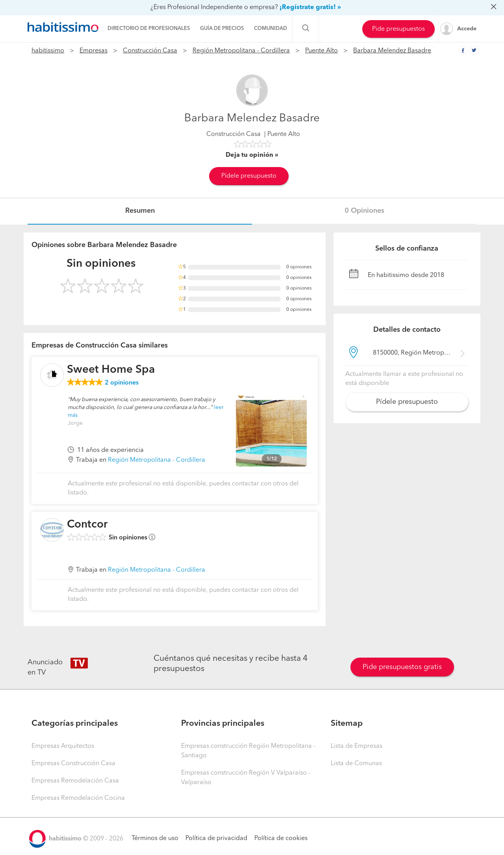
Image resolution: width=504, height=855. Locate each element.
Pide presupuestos (398, 29)
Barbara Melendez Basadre (392, 51)
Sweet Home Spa (111, 370)
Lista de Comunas (356, 764)
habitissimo (48, 51)
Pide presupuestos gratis (402, 667)
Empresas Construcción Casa (73, 764)
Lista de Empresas (357, 746)
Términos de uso (155, 838)
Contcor (87, 525)
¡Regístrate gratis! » (310, 7)
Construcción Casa (150, 51)
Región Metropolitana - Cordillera (241, 51)
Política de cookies (281, 838)
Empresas (94, 51)
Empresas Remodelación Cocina (78, 798)
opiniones (122, 383)
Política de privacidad (216, 838)
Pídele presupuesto (249, 176)
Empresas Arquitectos (63, 746)
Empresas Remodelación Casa (75, 781)
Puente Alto (321, 51)
